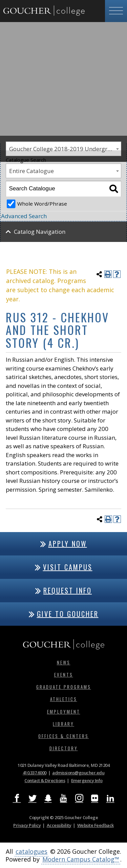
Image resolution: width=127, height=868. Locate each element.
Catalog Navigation (40, 232)
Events (64, 675)
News (64, 662)
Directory (64, 748)
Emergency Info (87, 780)
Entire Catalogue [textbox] (31, 171)
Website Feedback (96, 825)
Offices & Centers (63, 736)
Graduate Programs (64, 687)
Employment (64, 712)
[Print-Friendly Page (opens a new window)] (108, 274)
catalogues (31, 851)
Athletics (64, 699)
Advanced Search (24, 216)
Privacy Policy (27, 825)
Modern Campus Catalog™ (81, 859)
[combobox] (63, 171)
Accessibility (59, 825)
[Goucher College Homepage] (44, 11)
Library (63, 724)
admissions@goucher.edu (78, 773)
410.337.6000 (35, 773)
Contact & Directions (45, 780)
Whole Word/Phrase (42, 204)
